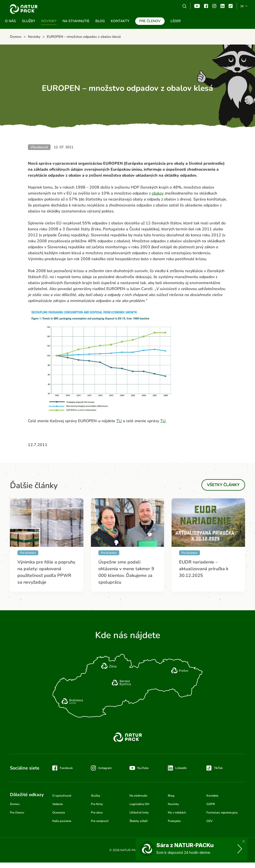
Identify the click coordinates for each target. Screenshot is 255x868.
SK (242, 6)
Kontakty (120, 21)
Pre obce (97, 813)
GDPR (211, 804)
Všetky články (223, 485)
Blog (100, 21)
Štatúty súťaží (139, 821)
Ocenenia (59, 813)
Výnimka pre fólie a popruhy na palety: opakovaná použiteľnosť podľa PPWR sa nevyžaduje (46, 572)
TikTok (231, 6)
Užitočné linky (139, 813)
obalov (158, 193)
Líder (176, 21)
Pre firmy (97, 804)
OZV (209, 821)
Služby (29, 21)
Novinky (49, 21)
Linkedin (223, 6)
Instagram (214, 6)
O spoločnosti (62, 796)
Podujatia (174, 821)
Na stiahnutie (76, 21)
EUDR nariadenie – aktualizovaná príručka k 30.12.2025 (204, 569)
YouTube (197, 6)
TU (119, 421)
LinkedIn (181, 768)
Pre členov (150, 21)
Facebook (206, 6)
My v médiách (177, 813)
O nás (10, 21)
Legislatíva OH (139, 804)
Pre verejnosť (100, 821)
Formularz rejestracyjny (222, 813)
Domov (15, 804)
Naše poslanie (62, 821)
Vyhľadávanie (185, 6)
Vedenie (58, 804)
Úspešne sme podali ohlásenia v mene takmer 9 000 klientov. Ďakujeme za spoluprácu (126, 572)
